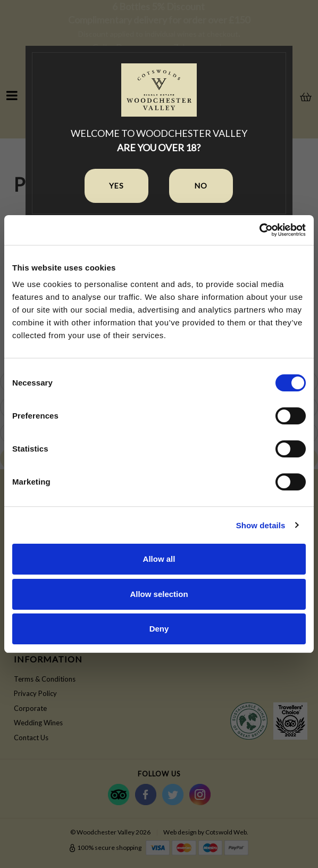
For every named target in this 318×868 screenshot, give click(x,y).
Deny (159, 629)
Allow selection (159, 594)
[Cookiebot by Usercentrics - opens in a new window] (259, 230)
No (201, 186)
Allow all (159, 559)
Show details (261, 525)
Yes (116, 186)
